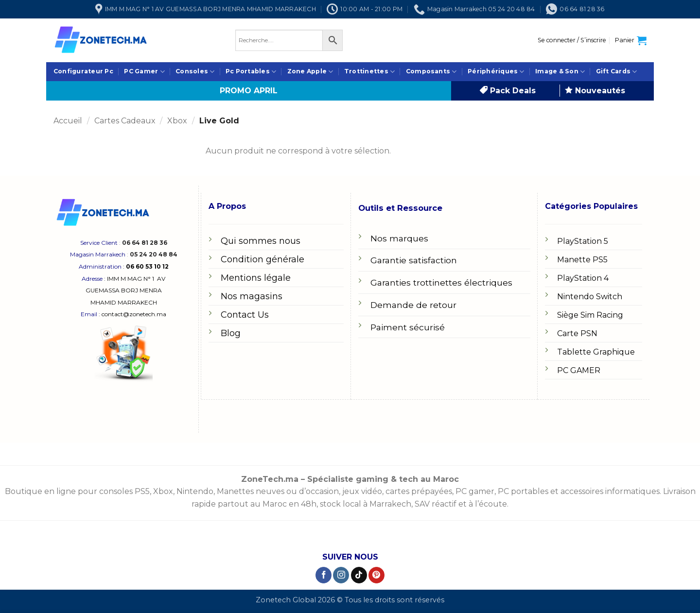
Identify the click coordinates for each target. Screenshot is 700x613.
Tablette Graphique (596, 352)
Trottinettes (369, 72)
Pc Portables (251, 72)
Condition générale (262, 259)
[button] (572, 40)
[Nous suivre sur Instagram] (341, 575)
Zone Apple (310, 72)
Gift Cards (617, 72)
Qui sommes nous (261, 241)
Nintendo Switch (590, 297)
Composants (431, 72)
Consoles (195, 72)
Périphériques (496, 72)
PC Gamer (144, 72)
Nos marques (399, 238)
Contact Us (245, 315)
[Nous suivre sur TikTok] (359, 575)
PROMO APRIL (249, 91)
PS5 (142, 491)
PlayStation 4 (583, 278)
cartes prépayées (418, 491)
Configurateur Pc (83, 71)
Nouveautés (595, 90)
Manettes (235, 491)
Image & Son (560, 72)
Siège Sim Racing (590, 315)
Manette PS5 (582, 260)
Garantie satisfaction (414, 260)
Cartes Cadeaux (125, 121)
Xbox (177, 121)
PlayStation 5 (583, 241)
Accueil (68, 121)
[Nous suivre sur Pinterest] (376, 575)
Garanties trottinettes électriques (441, 282)
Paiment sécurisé (408, 327)
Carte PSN (577, 333)
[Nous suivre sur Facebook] (324, 575)
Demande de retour (413, 305)
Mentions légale (256, 278)
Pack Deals (508, 90)
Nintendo (195, 491)
